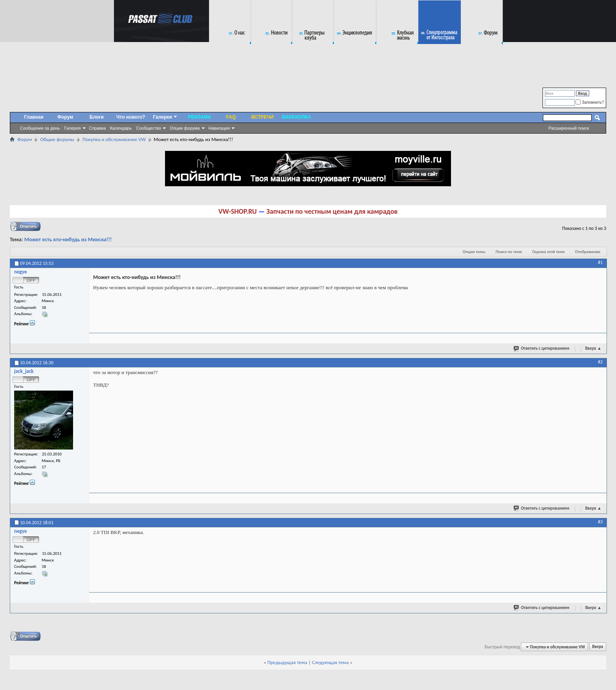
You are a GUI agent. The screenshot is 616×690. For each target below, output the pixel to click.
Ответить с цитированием (542, 348)
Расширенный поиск (569, 128)
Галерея (72, 128)
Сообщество (148, 128)
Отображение (588, 252)
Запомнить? (590, 102)
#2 (600, 362)
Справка (98, 128)
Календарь (121, 128)
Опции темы (474, 252)
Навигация (219, 128)
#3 (600, 522)
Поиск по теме (509, 252)
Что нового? (131, 117)
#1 (600, 262)
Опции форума (185, 128)
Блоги (97, 117)
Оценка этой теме (549, 252)
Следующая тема (330, 662)
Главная (34, 117)
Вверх (593, 348)
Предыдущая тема (287, 662)
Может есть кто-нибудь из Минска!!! (68, 239)
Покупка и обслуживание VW (114, 139)
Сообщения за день (40, 128)
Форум (65, 117)
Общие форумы (57, 139)
